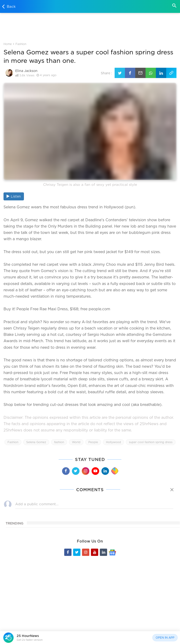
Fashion (21, 44)
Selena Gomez (36, 442)
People (93, 442)
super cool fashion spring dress (151, 442)
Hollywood (113, 442)
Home (8, 44)
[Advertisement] (90, 27)
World (76, 442)
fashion (59, 442)
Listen (14, 196)
